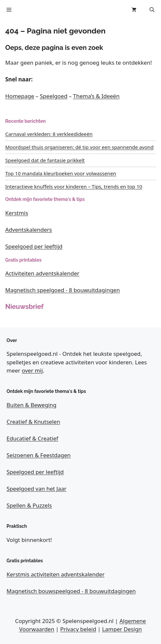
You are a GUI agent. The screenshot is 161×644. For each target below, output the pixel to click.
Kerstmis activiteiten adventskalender (55, 574)
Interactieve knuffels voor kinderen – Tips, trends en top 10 (74, 186)
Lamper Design (122, 629)
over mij (32, 370)
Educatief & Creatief (32, 438)
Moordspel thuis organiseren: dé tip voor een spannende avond (79, 147)
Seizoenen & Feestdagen (39, 455)
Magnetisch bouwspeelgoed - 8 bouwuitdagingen (71, 591)
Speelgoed (54, 96)
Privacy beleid (78, 629)
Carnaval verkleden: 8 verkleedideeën (49, 134)
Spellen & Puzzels (29, 505)
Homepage (20, 96)
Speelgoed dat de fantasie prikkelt (45, 160)
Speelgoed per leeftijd (34, 246)
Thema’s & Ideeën (96, 96)
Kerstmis (17, 213)
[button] (152, 10)
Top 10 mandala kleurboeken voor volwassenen (61, 173)
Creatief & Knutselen (33, 422)
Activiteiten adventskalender (42, 273)
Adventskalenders (29, 230)
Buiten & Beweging (32, 405)
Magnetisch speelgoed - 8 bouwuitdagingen (63, 290)
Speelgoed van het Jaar (36, 489)
